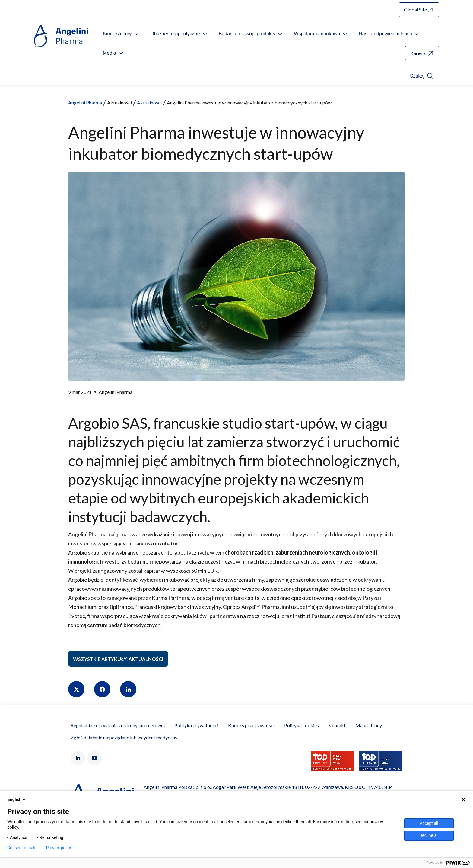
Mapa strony (369, 725)
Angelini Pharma (85, 103)
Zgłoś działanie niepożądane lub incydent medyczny (124, 737)
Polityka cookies (302, 725)
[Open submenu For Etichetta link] (121, 34)
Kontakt (337, 725)
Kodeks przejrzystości (251, 725)
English (17, 799)
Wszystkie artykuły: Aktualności (118, 659)
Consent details (22, 848)
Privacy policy (59, 848)
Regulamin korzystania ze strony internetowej (118, 725)
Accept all (429, 823)
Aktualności (149, 103)
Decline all (429, 835)
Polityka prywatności (196, 725)
